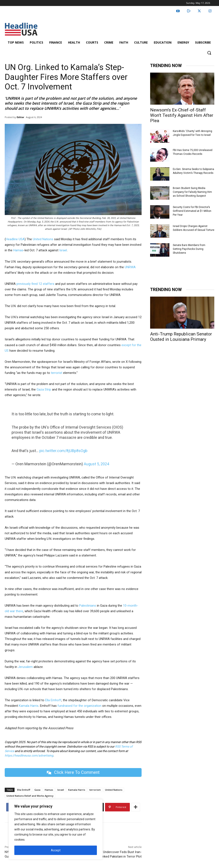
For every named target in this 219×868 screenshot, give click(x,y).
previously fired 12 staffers (35, 284)
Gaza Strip (44, 389)
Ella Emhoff (53, 700)
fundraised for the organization (80, 706)
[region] (56, 829)
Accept (56, 850)
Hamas (18, 250)
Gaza (37, 790)
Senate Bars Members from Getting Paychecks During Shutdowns (189, 249)
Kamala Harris (29, 706)
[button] (209, 53)
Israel (63, 250)
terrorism (95, 790)
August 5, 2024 (96, 464)
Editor (20, 117)
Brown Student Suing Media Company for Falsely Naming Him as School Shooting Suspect (192, 192)
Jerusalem (25, 667)
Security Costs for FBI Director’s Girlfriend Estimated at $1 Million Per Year (192, 211)
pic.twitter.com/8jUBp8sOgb (63, 451)
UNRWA (130, 267)
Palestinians (88, 606)
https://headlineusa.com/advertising (29, 755)
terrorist (57, 373)
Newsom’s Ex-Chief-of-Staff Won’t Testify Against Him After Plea (182, 115)
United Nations (43, 239)
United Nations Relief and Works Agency (30, 796)
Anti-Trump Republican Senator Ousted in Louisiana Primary (181, 337)
